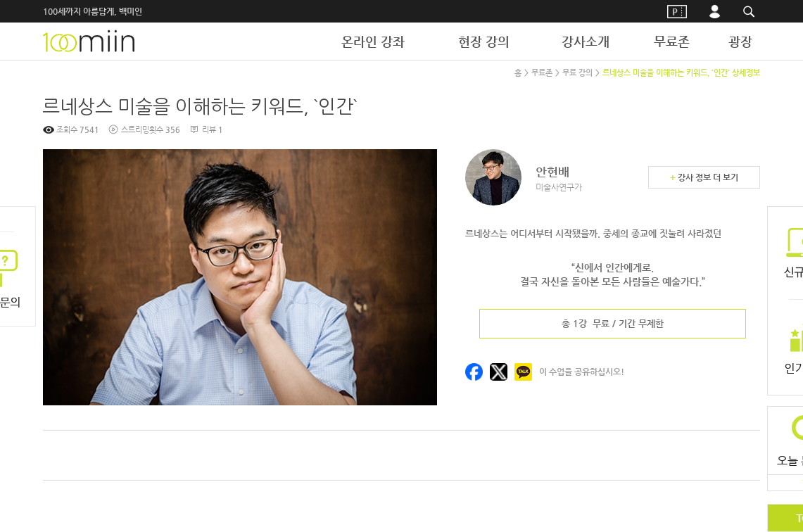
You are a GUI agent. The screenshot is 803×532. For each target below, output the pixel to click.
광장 (740, 41)
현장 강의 (484, 41)
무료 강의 (577, 73)
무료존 (672, 41)
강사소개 (586, 41)
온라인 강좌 (373, 41)
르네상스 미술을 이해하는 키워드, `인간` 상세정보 (681, 73)
